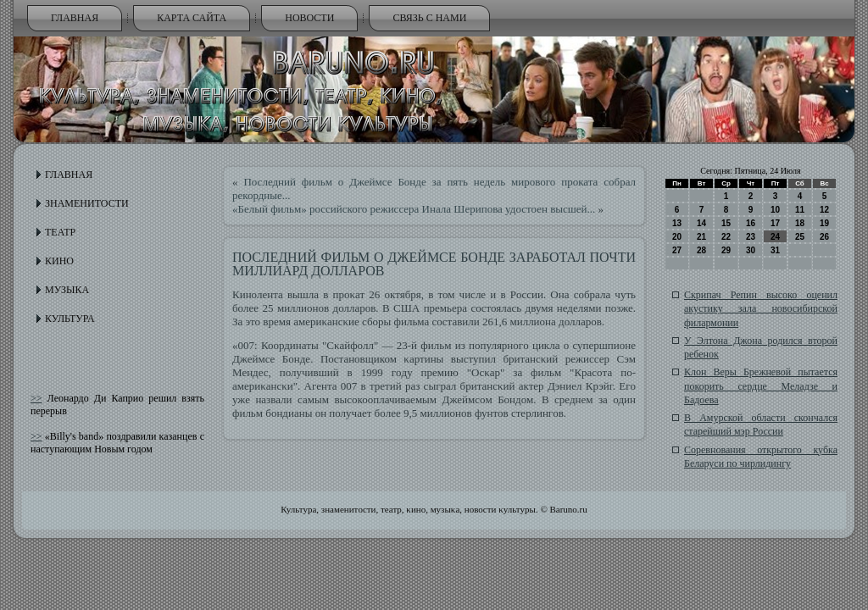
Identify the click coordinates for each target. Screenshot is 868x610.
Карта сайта (192, 18)
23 (751, 237)
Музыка (67, 290)
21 (701, 237)
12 (824, 210)
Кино (59, 261)
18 (800, 223)
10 (775, 210)
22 (726, 237)
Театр (60, 232)
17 (775, 223)
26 (824, 237)
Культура (70, 319)
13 (677, 223)
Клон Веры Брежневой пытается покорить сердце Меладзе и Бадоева (761, 386)
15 (726, 223)
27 (677, 250)
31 (775, 250)
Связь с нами (429, 18)
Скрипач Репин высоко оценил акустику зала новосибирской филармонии (761, 309)
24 (775, 237)
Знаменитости (87, 203)
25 (800, 237)
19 (824, 223)
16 (751, 223)
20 (677, 237)
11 (800, 210)
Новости (309, 18)
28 (701, 250)
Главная (75, 18)
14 (701, 223)
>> (36, 398)
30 (751, 250)
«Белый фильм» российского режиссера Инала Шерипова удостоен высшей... (414, 209)
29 (726, 250)
